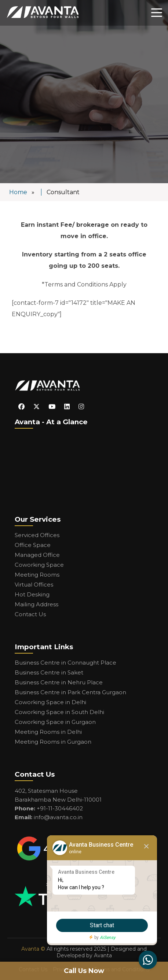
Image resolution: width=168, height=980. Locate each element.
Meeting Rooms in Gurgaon (53, 742)
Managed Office (37, 555)
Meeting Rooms (37, 575)
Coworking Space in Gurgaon (55, 722)
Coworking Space (39, 565)
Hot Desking (32, 594)
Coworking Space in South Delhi (59, 712)
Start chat (102, 925)
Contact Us (30, 614)
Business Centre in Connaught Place (65, 663)
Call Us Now (84, 971)
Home (18, 192)
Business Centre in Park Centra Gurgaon (70, 692)
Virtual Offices (34, 585)
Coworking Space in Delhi (50, 702)
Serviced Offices (37, 535)
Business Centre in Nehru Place (59, 682)
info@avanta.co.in (58, 817)
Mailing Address (36, 604)
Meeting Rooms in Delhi (48, 732)
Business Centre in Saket (49, 672)
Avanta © (33, 949)
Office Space (33, 545)
